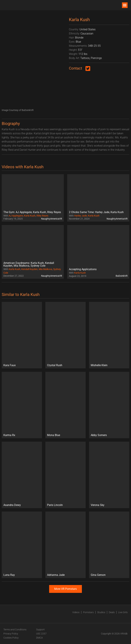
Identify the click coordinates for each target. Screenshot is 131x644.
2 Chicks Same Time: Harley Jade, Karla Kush (96, 212)
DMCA (39, 638)
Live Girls (123, 612)
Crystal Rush (55, 365)
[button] (125, 5)
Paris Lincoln (55, 505)
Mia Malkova (45, 269)
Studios (101, 612)
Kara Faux (10, 365)
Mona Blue (54, 435)
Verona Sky (98, 505)
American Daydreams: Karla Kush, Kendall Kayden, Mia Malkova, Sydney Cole (29, 264)
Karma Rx (9, 435)
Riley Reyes (42, 216)
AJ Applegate (16, 216)
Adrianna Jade (56, 575)
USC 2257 (41, 634)
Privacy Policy (11, 634)
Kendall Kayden (30, 269)
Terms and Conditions (15, 630)
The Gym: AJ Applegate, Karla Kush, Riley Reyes (32, 212)
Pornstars (88, 612)
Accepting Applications (83, 269)
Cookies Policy (11, 638)
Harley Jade (81, 216)
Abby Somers (99, 435)
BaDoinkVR (122, 276)
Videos (76, 612)
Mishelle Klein (99, 365)
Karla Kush (30, 216)
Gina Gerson (98, 575)
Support (40, 630)
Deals (112, 612)
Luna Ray (9, 575)
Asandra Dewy (12, 505)
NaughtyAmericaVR (52, 219)
